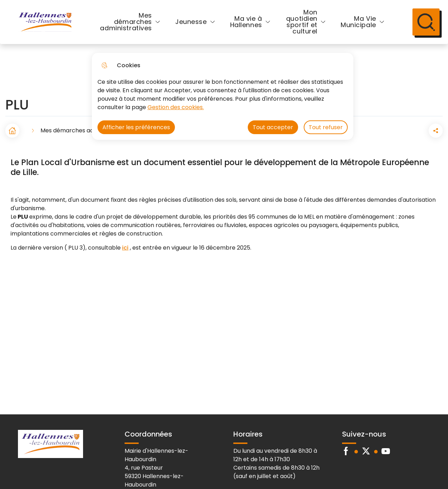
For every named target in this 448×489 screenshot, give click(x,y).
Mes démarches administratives (126, 22)
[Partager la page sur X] (436, 132)
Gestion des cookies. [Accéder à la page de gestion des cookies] (176, 107)
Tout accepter (273, 127)
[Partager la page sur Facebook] (416, 132)
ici (125, 249)
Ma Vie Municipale (358, 22)
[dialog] (223, 96)
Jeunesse (191, 22)
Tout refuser (326, 127)
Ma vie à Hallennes (246, 22)
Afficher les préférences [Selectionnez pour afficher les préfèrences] (136, 127)
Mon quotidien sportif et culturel (301, 22)
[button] (396, 132)
